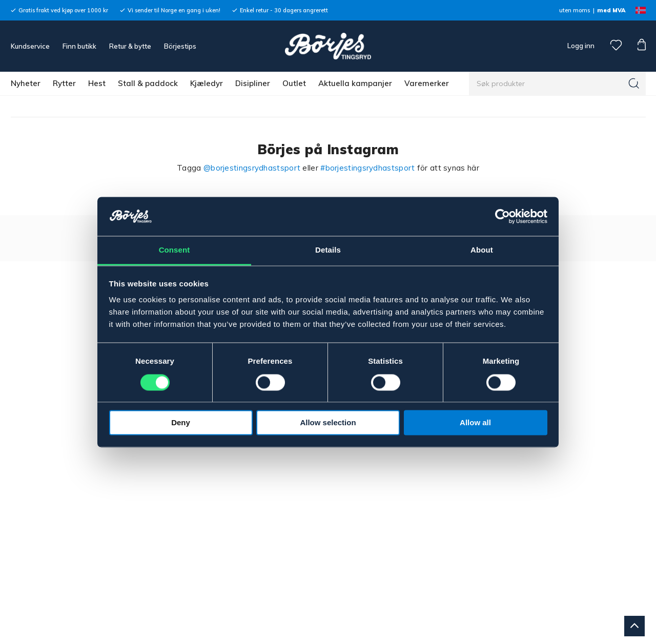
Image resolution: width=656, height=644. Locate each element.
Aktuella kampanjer (355, 83)
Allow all (475, 423)
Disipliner (253, 83)
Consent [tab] (175, 250)
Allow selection (328, 423)
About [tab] (482, 250)
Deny (181, 423)
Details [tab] (328, 250)
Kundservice (30, 46)
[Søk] (634, 84)
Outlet (294, 83)
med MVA (611, 10)
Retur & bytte (130, 46)
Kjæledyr (207, 83)
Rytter (64, 83)
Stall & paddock (148, 83)
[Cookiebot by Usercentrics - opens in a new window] (503, 216)
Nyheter (26, 83)
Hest (97, 83)
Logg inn (580, 46)
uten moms (575, 10)
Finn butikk (79, 46)
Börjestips (180, 46)
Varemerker (427, 83)
